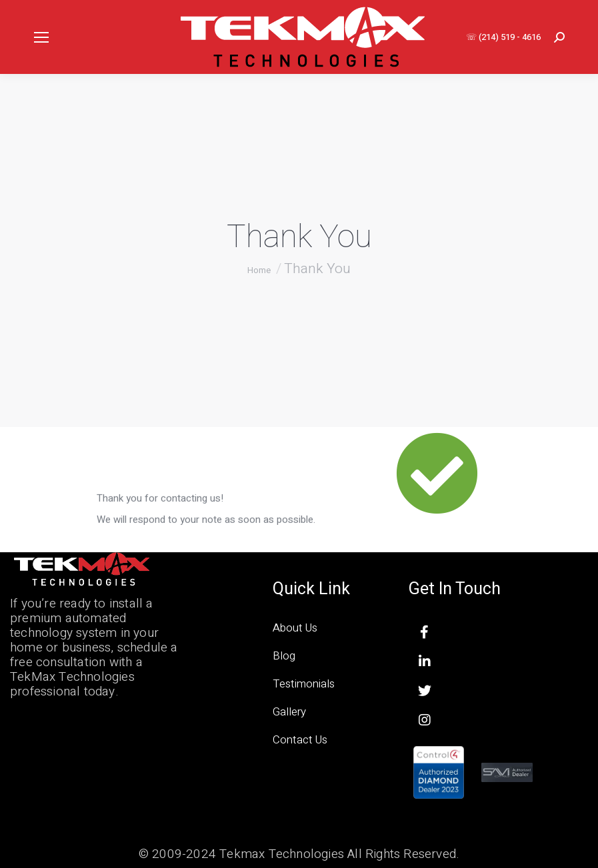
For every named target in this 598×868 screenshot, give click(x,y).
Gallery (289, 712)
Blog (284, 656)
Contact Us (300, 740)
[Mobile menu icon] (41, 37)
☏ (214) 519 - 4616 (503, 37)
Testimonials (304, 684)
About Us (295, 628)
